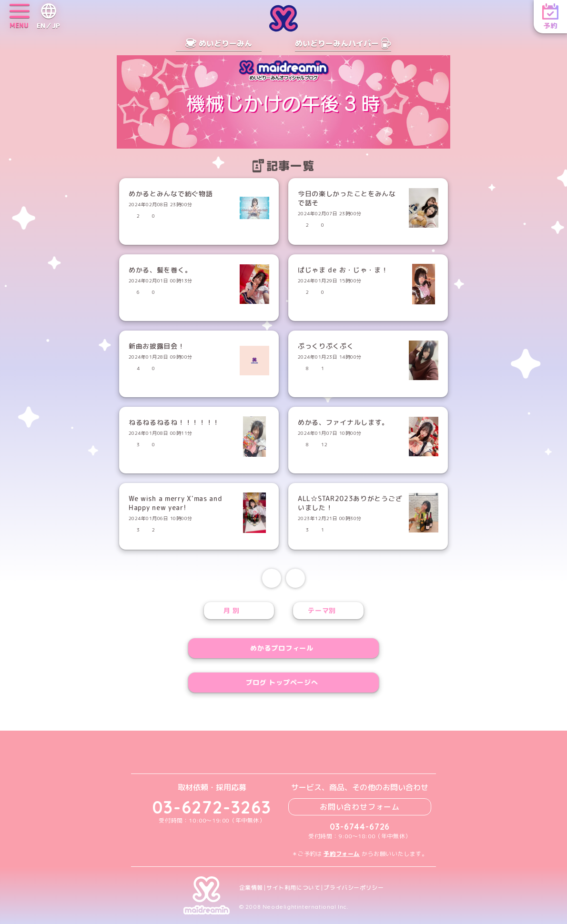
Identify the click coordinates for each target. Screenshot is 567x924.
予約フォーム (342, 854)
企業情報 (251, 888)
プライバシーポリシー (354, 888)
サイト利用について (293, 888)
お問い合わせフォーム (360, 807)
